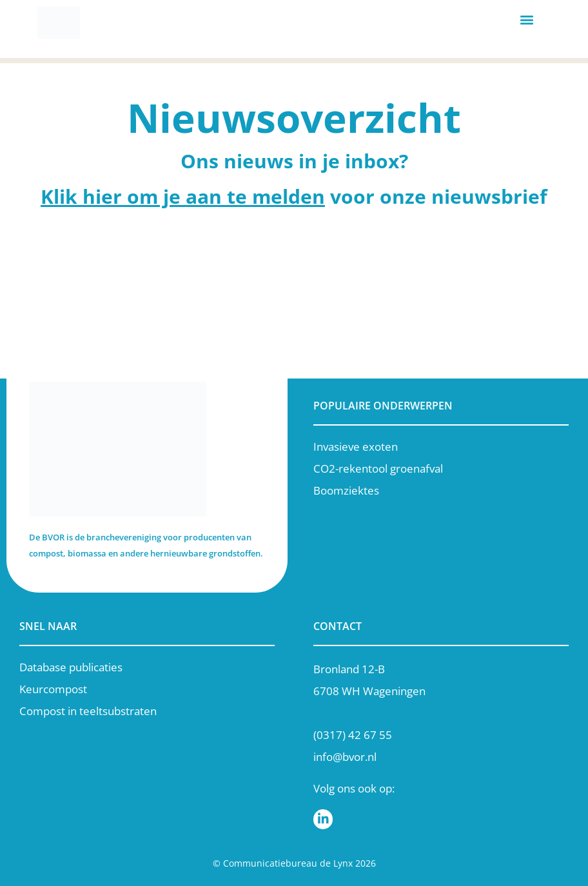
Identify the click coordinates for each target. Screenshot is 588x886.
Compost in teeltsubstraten (88, 711)
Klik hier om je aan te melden (183, 196)
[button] (526, 20)
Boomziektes (346, 490)
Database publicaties (71, 667)
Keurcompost (53, 689)
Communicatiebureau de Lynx (288, 863)
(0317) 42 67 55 (353, 735)
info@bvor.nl (345, 757)
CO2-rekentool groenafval (378, 468)
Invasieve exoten (356, 447)
